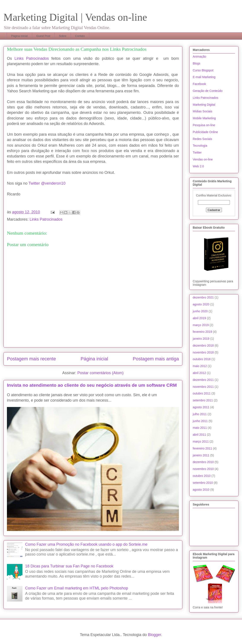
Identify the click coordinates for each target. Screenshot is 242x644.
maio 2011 (200, 428)
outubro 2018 (202, 359)
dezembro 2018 (203, 346)
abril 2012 (199, 373)
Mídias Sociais (202, 111)
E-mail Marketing (204, 77)
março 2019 (201, 325)
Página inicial (20, 36)
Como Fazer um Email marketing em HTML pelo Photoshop (77, 588)
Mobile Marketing (204, 118)
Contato (80, 36)
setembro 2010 (203, 483)
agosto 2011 (201, 407)
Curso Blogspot (203, 70)
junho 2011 (200, 421)
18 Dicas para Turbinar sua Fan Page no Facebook (69, 566)
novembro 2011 (203, 387)
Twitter (197, 152)
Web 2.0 (198, 166)
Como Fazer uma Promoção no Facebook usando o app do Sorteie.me (86, 544)
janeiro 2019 (201, 339)
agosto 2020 (201, 304)
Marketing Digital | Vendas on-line (75, 17)
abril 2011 (199, 435)
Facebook (199, 84)
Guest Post (43, 36)
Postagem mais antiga (156, 359)
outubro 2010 (202, 476)
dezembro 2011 (203, 380)
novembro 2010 (203, 469)
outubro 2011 (202, 393)
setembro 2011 (203, 400)
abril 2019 (199, 318)
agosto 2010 (201, 490)
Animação (199, 57)
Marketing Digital (204, 105)
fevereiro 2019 (202, 332)
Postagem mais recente (31, 359)
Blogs (197, 63)
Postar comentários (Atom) (100, 373)
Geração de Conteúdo (208, 91)
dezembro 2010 (203, 462)
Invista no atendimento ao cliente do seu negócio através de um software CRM (92, 385)
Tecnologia (200, 146)
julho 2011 (200, 414)
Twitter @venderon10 (47, 183)
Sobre (63, 36)
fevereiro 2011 (202, 448)
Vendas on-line (203, 159)
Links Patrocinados (32, 58)
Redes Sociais (202, 139)
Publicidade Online (205, 132)
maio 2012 (200, 366)
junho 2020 (200, 311)
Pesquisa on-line (204, 125)
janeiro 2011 (201, 455)
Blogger (154, 635)
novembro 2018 (203, 352)
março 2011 (201, 441)
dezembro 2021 (203, 297)
